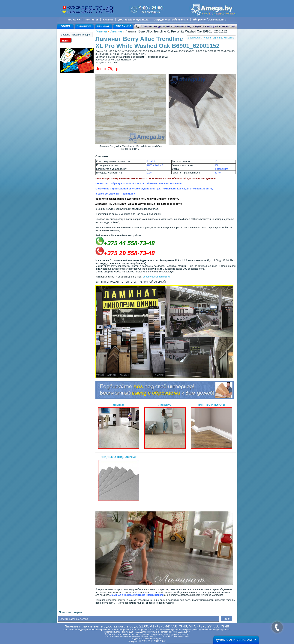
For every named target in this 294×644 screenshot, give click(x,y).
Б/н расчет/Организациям (210, 20)
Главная (101, 31)
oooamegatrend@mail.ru (156, 277)
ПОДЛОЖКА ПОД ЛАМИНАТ (119, 478)
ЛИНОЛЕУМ (84, 26)
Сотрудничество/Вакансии (171, 20)
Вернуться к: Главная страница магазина (211, 38)
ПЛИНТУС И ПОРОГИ (211, 426)
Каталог (108, 20)
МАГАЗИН (74, 20)
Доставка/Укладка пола (133, 20)
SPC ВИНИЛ (123, 26)
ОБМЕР (66, 26)
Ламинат (116, 31)
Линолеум (165, 426)
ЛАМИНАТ (103, 26)
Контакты (92, 20)
